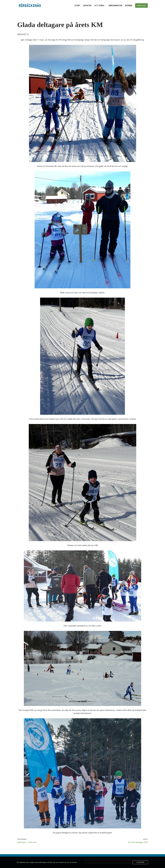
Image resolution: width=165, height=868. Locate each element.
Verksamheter (115, 5)
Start (77, 5)
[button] (105, 5)
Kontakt (141, 5)
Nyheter (87, 5)
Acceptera (140, 862)
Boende (129, 5)
